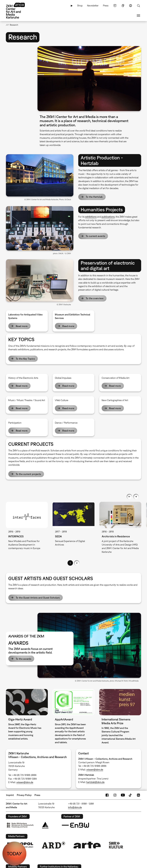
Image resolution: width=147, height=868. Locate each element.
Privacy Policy (24, 795)
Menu (138, 16)
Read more (22, 326)
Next (136, 497)
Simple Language (115, 6)
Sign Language (123, 6)
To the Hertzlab (94, 197)
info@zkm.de (75, 807)
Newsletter (93, 6)
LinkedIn (138, 795)
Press (106, 6)
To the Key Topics (25, 359)
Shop (80, 6)
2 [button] (77, 563)
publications (108, 217)
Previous (129, 497)
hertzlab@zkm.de (95, 782)
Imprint (10, 795)
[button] (89, 78)
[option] (27, 528)
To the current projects (28, 474)
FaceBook (107, 795)
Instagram (115, 795)
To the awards (24, 659)
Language (131, 6)
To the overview (95, 298)
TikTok (131, 795)
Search (138, 6)
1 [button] (70, 563)
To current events (95, 236)
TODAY (14, 854)
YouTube (123, 795)
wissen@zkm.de (25, 782)
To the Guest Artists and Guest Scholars (38, 598)
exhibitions (91, 217)
